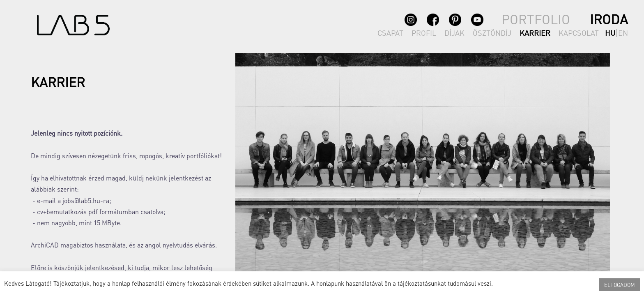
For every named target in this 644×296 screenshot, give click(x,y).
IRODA (609, 19)
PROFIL (424, 33)
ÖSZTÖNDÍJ (492, 33)
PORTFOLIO (536, 19)
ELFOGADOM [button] (620, 285)
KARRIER (535, 33)
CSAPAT (390, 33)
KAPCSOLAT (579, 33)
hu (610, 33)
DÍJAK (454, 33)
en (623, 33)
